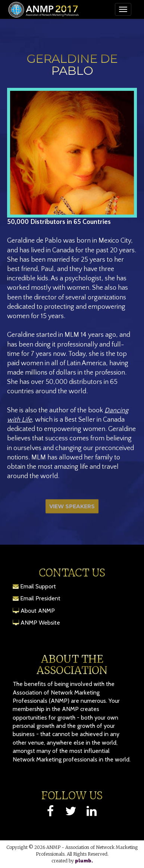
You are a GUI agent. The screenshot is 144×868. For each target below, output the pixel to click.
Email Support (38, 586)
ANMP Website (40, 623)
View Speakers (72, 508)
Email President (40, 598)
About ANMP (38, 611)
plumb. (84, 861)
